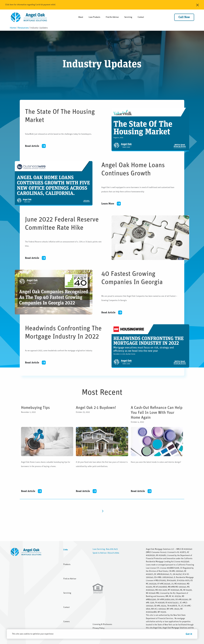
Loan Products (94, 17)
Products (67, 564)
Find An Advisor (112, 17)
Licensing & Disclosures (102, 624)
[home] (29, 17)
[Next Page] (102, 511)
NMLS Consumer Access (156, 552)
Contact (141, 17)
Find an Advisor (70, 579)
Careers (66, 622)
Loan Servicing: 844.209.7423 (105, 549)
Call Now (184, 17)
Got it (189, 634)
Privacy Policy (99, 628)
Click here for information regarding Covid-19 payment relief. (30, 5)
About (81, 17)
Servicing (128, 17)
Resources (23, 28)
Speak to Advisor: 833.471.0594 (106, 553)
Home (13, 28)
